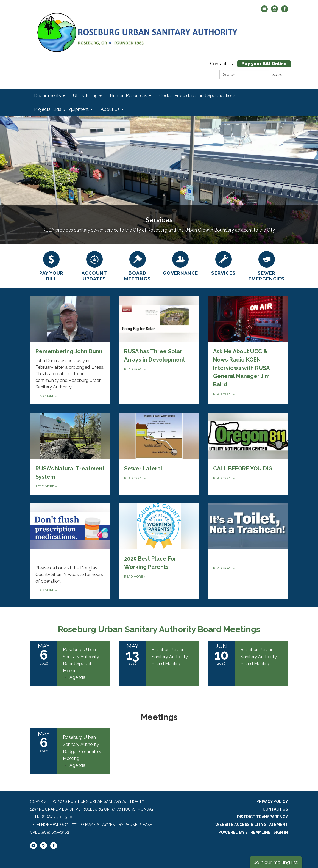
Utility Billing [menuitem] (85, 96)
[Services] (224, 263)
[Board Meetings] (137, 266)
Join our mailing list (276, 862)
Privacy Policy (272, 801)
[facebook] (285, 11)
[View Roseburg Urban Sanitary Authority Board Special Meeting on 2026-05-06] (84, 660)
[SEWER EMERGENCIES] (267, 266)
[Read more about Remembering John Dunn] (70, 350)
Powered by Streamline (244, 832)
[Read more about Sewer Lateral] (159, 454)
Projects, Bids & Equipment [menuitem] (61, 109)
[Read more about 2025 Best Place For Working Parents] (159, 551)
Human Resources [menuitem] (129, 96)
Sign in (281, 832)
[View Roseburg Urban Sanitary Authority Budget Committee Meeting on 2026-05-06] (84, 748)
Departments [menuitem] (48, 96)
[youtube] (264, 11)
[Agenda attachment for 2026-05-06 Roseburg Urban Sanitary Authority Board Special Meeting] (77, 677)
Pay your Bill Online (264, 64)
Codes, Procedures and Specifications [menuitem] (197, 96)
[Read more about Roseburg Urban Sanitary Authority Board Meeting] (159, 663)
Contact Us (221, 64)
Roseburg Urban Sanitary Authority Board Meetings (159, 629)
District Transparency (263, 817)
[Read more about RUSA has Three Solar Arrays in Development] (159, 350)
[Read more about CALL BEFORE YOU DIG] (248, 454)
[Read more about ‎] (248, 551)
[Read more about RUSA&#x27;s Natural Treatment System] (70, 454)
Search (278, 75)
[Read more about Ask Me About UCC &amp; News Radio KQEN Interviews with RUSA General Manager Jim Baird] (248, 350)
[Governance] (181, 263)
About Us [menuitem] (110, 109)
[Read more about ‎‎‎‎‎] (70, 551)
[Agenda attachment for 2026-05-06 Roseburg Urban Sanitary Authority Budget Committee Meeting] (77, 765)
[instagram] (274, 11)
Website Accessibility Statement (252, 825)
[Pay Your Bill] (51, 266)
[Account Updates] (95, 266)
